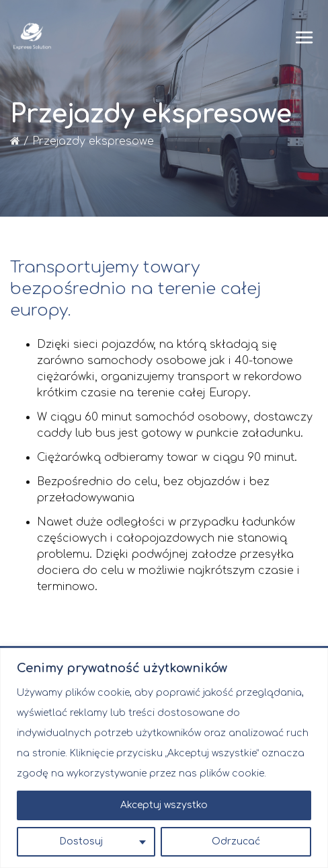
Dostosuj (81, 841)
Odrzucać (236, 841)
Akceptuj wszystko (164, 805)
